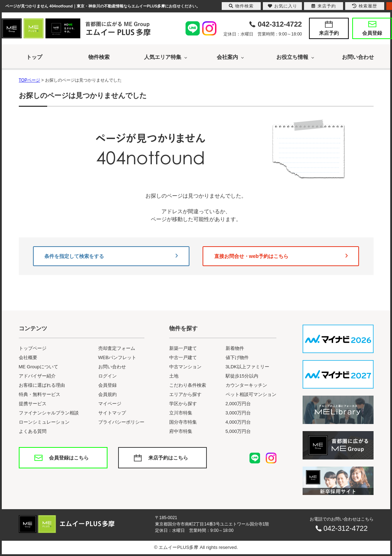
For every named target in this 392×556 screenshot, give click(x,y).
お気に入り (283, 6)
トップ (34, 57)
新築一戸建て (183, 348)
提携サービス (33, 404)
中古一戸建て (183, 357)
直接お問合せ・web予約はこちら (281, 256)
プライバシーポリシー (121, 422)
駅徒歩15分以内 (242, 376)
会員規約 (107, 394)
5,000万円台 (238, 431)
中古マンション (185, 367)
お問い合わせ (358, 57)
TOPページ (29, 80)
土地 (174, 376)
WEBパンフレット (117, 357)
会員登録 (372, 33)
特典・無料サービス (40, 394)
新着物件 (235, 348)
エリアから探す (185, 394)
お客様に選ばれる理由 (42, 385)
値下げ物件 (237, 357)
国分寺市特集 (183, 422)
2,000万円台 (238, 404)
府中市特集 (181, 431)
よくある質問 (33, 431)
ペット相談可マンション (251, 394)
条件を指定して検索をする (111, 256)
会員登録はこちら (69, 458)
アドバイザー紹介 (37, 376)
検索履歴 (365, 6)
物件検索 (99, 57)
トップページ (33, 348)
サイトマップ (112, 413)
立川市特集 (181, 413)
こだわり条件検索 (188, 385)
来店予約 (329, 33)
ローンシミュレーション (44, 422)
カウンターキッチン (246, 385)
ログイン (107, 376)
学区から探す (183, 404)
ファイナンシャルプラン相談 (49, 413)
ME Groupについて (38, 367)
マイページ (110, 404)
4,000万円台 (238, 422)
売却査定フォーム (117, 348)
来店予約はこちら (168, 458)
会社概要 (28, 357)
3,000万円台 (238, 413)
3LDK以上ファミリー (248, 367)
